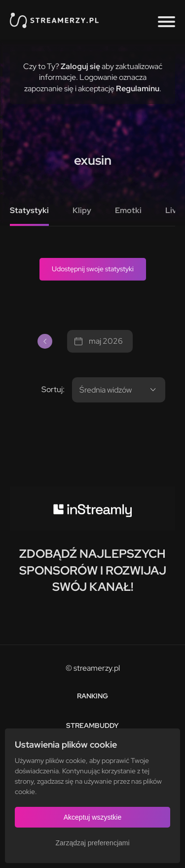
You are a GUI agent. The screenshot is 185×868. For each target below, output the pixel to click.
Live (173, 210)
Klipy (82, 210)
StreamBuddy (92, 725)
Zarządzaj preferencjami (92, 843)
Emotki (128, 210)
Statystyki (29, 210)
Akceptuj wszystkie (92, 817)
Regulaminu (138, 89)
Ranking (92, 696)
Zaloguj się (80, 66)
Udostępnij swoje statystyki (93, 269)
